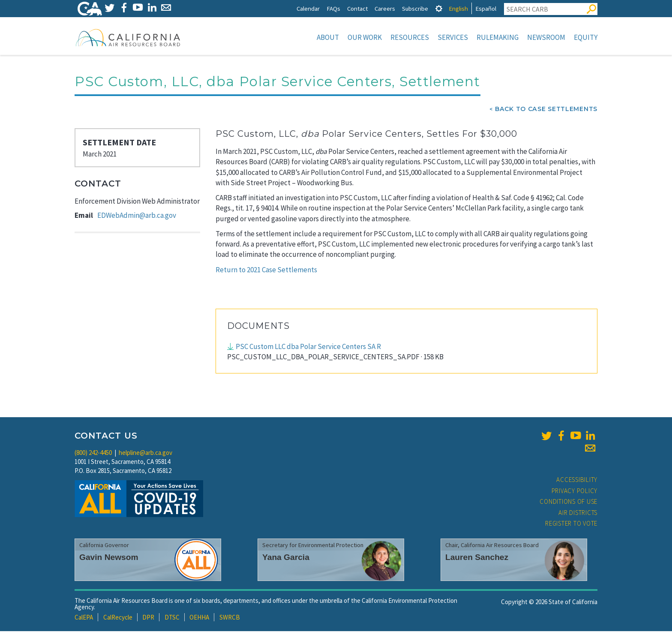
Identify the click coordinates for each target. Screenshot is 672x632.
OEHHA (199, 618)
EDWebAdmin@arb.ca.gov (137, 216)
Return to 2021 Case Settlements (266, 271)
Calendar (308, 8)
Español (486, 8)
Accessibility (577, 480)
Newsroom (546, 37)
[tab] (439, 8)
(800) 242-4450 (93, 453)
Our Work (365, 37)
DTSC (172, 618)
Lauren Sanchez (477, 558)
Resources (410, 37)
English (458, 8)
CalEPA (84, 618)
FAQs (333, 8)
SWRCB (230, 618)
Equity (586, 37)
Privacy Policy (575, 492)
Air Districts (578, 513)
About (328, 37)
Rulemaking (498, 37)
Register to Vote (571, 524)
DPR (148, 618)
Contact (357, 8)
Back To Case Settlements (546, 110)
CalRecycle (118, 618)
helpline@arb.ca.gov (145, 453)
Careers (385, 8)
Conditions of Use (568, 502)
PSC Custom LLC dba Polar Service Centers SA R (308, 347)
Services (453, 37)
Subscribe (415, 8)
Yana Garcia (286, 558)
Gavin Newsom (109, 558)
